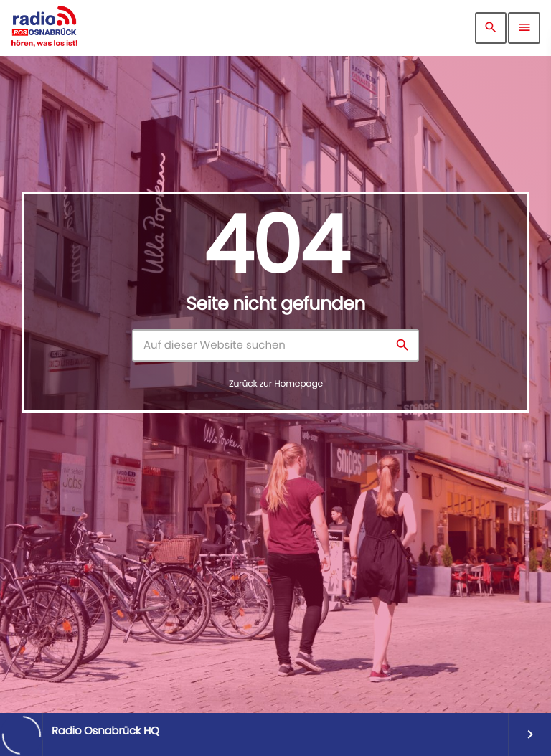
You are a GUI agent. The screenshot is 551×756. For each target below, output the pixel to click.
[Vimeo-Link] (44, 28)
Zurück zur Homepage (276, 384)
